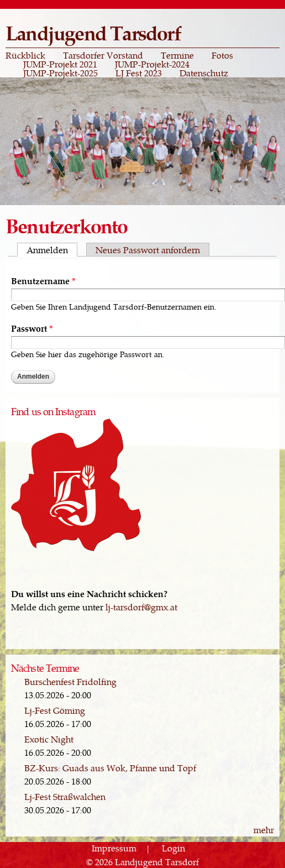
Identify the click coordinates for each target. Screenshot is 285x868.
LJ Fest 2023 (139, 73)
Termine (177, 55)
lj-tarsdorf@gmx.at (141, 607)
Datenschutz (204, 73)
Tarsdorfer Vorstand (103, 55)
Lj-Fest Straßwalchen (65, 796)
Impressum (114, 848)
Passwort (32, 328)
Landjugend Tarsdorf (93, 32)
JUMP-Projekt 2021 (60, 64)
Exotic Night (49, 739)
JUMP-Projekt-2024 (152, 64)
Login (173, 848)
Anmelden (52, 250)
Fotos (222, 55)
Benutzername (43, 280)
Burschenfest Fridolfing (70, 681)
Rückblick (25, 55)
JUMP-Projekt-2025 (60, 73)
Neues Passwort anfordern (148, 250)
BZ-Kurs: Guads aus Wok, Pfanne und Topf (110, 768)
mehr (264, 830)
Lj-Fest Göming (55, 710)
